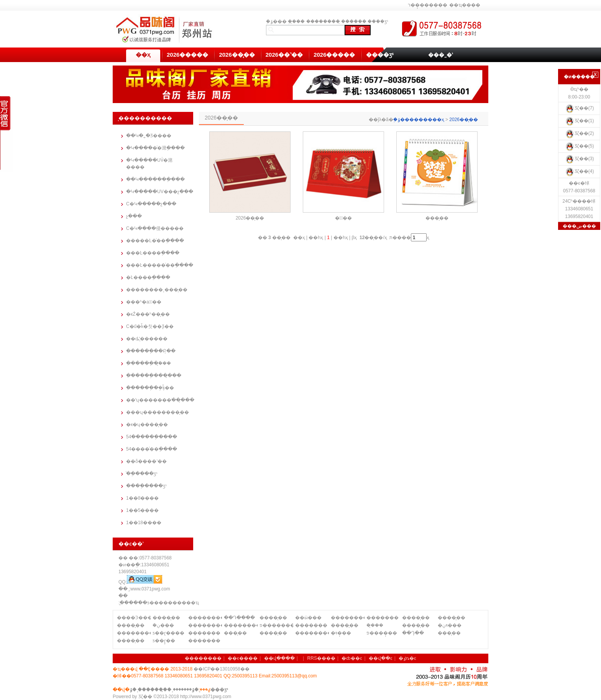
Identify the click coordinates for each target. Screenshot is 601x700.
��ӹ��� (308, 618)
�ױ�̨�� (341, 633)
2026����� (187, 55)
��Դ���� (239, 618)
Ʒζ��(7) (579, 108)
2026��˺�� (284, 55)
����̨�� (166, 618)
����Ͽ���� (134, 618)
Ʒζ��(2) (579, 133)
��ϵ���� (243, 658)
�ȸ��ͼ (352, 658)
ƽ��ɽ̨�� (164, 641)
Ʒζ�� (145, 697)
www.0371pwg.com (150, 589)
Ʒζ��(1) (579, 121)
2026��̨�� (237, 55)
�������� (323, 21)
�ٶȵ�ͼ (407, 658)
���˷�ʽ (440, 55)
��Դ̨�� (413, 633)
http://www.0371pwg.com (206, 697)
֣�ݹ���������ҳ (419, 120)
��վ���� (279, 658)
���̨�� (437, 218)
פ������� (276, 625)
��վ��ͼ (381, 658)
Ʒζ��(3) (579, 159)
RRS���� (321, 658)
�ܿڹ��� (163, 625)
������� (383, 618)
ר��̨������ (428, 5)
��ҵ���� (465, 5)
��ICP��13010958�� (221, 669)
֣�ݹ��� (276, 21)
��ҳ (143, 55)
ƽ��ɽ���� (168, 633)
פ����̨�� (382, 633)
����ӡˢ (378, 21)
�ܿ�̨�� (375, 625)
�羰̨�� (344, 218)
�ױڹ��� (450, 625)
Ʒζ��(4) (579, 171)
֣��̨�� (296, 21)
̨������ (354, 21)
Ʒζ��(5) (579, 146)
